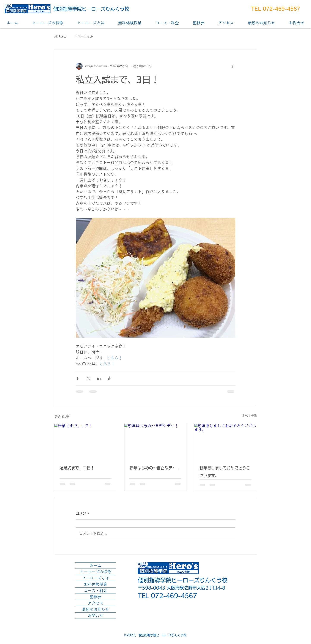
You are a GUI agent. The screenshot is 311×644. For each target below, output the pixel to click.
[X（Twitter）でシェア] (88, 378)
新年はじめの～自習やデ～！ (155, 468)
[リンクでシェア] (109, 378)
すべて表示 (249, 416)
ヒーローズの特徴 (96, 572)
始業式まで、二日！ (77, 468)
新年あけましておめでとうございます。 (225, 472)
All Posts (60, 36)
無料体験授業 (96, 584)
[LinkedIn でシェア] (99, 378)
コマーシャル (84, 36)
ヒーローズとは (96, 578)
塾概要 (96, 597)
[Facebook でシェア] (78, 378)
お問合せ (96, 616)
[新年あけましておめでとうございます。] (225, 441)
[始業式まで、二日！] (86, 441)
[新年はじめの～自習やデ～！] (156, 441)
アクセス (96, 603)
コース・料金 (96, 591)
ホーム (96, 566)
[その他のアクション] (233, 66)
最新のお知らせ (96, 609)
